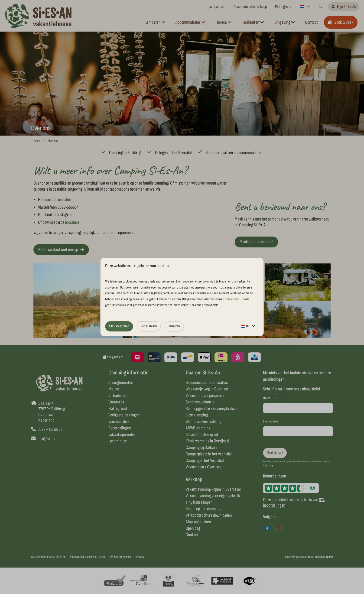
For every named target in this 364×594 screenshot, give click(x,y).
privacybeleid (231, 299)
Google (245, 299)
